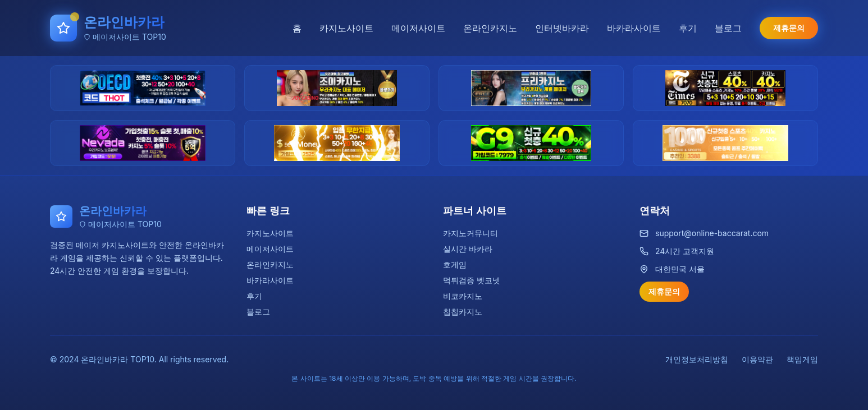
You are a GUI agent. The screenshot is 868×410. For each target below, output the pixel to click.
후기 (688, 28)
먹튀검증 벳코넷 (472, 280)
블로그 (728, 28)
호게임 (455, 264)
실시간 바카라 (468, 249)
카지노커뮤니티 (470, 233)
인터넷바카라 (562, 28)
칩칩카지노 (463, 312)
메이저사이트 (418, 28)
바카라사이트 (634, 28)
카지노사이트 (346, 28)
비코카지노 (463, 296)
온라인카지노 (490, 28)
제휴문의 (789, 28)
